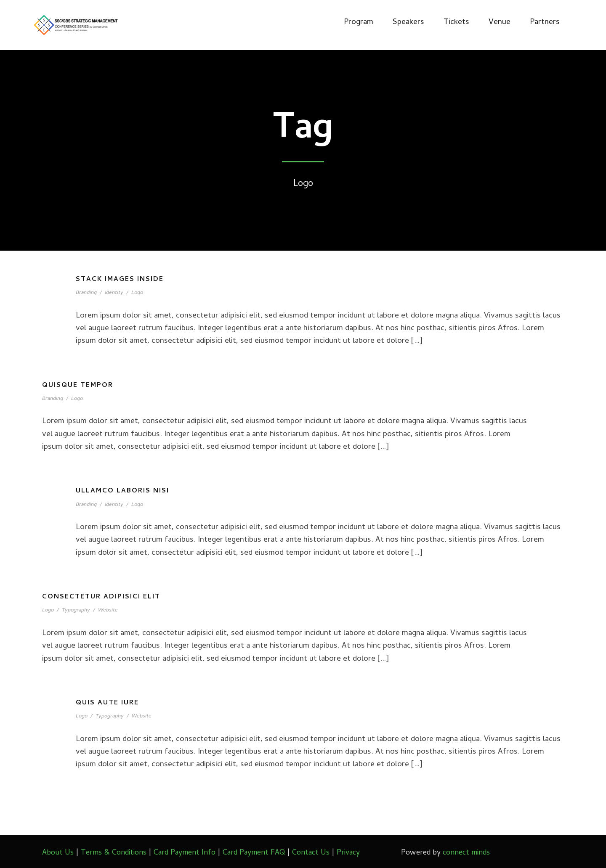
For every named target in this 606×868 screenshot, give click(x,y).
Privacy (348, 853)
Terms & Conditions (114, 853)
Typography (76, 610)
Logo (137, 293)
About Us (58, 853)
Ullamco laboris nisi (122, 491)
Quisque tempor (78, 386)
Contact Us (311, 853)
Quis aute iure (107, 703)
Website (108, 610)
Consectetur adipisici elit (101, 597)
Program (359, 22)
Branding (86, 293)
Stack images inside (120, 280)
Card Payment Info (185, 853)
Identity (114, 293)
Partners (545, 22)
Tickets (456, 22)
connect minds (466, 853)
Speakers (408, 22)
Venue (500, 22)
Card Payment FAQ (254, 853)
